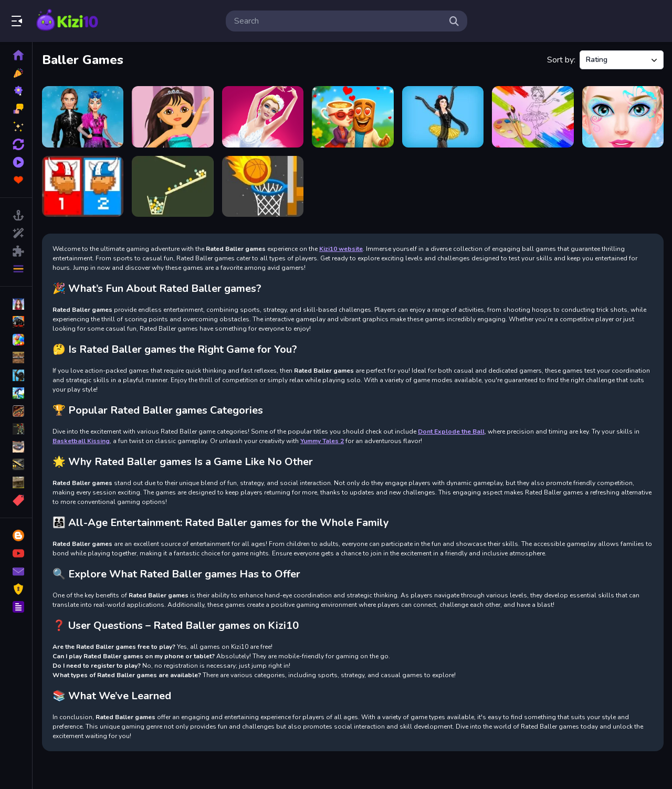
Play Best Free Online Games (67, 21)
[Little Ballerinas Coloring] (533, 117)
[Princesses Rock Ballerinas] (443, 117)
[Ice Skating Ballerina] (83, 117)
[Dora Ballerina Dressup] (172, 117)
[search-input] (338, 21)
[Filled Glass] (172, 187)
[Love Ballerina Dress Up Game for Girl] (623, 117)
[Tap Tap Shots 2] (263, 187)
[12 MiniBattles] (83, 187)
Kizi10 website (341, 249)
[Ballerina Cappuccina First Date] (353, 117)
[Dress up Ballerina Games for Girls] (263, 117)
